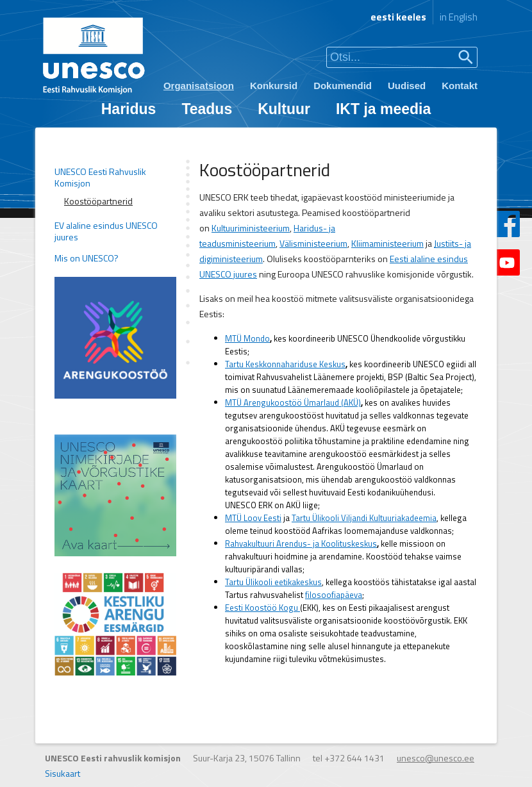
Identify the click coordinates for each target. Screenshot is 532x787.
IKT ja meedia (383, 109)
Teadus (207, 109)
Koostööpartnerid (98, 201)
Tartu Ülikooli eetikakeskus (273, 582)
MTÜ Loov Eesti (253, 518)
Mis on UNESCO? (87, 258)
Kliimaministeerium (387, 243)
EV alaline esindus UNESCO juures (106, 231)
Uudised (407, 86)
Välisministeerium (313, 243)
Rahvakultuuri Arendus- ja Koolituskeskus (301, 543)
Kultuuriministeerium (251, 228)
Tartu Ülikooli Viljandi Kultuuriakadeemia (364, 518)
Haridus (129, 109)
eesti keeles (398, 17)
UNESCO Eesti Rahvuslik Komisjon (100, 178)
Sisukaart (62, 773)
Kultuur (284, 109)
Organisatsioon (199, 86)
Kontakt (460, 86)
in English (459, 17)
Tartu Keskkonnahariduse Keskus (285, 364)
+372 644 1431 (354, 758)
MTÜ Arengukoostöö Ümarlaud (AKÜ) (293, 402)
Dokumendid (343, 86)
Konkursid (274, 86)
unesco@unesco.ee (436, 758)
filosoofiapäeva (334, 595)
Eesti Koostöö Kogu (262, 608)
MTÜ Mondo (247, 338)
